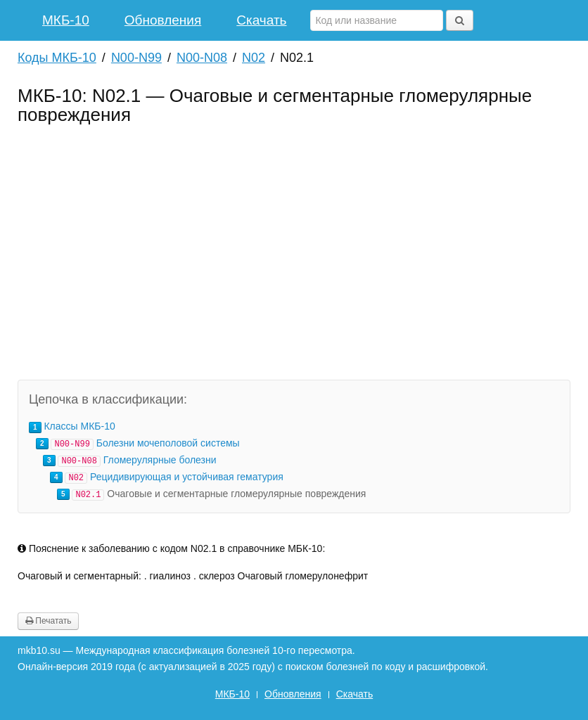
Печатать (48, 621)
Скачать (261, 20)
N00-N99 (136, 58)
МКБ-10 (66, 20)
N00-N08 (202, 58)
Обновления (163, 20)
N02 (254, 58)
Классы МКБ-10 (79, 426)
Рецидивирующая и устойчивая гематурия (187, 477)
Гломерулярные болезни (160, 460)
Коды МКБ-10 (57, 58)
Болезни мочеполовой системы (168, 443)
